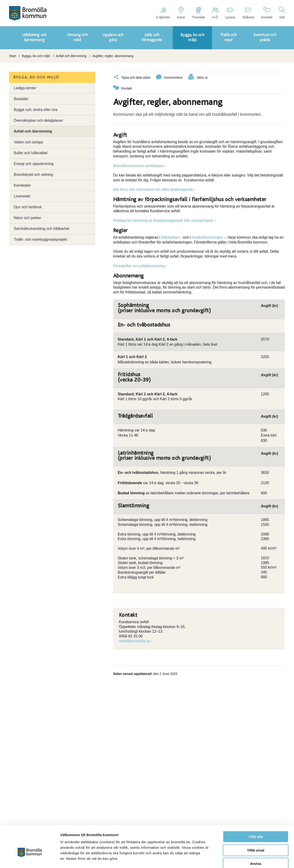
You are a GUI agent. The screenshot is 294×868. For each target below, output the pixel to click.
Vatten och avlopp (28, 142)
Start (13, 56)
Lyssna (230, 13)
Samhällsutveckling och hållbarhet (42, 229)
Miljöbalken (170, 237)
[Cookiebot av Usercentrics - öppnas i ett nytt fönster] (30, 859)
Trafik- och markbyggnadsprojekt (40, 239)
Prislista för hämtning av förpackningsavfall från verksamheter (163, 220)
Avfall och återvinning (71, 56)
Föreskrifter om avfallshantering (139, 266)
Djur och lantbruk (28, 207)
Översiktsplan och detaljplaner (38, 120)
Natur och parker (27, 218)
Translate (198, 13)
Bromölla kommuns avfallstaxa (138, 166)
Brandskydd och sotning (33, 175)
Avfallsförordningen (208, 237)
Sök (282, 13)
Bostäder (21, 99)
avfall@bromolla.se (135, 641)
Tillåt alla (256, 812)
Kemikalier (22, 185)
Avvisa (256, 839)
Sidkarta (248, 13)
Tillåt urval (256, 825)
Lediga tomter (25, 88)
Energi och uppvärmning (34, 164)
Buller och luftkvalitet (31, 153)
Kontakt (267, 13)
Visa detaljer (250, 859)
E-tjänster (163, 13)
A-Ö (215, 13)
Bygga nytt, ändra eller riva (36, 110)
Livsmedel (22, 196)
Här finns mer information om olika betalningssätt (153, 189)
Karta (181, 13)
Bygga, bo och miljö (36, 56)
